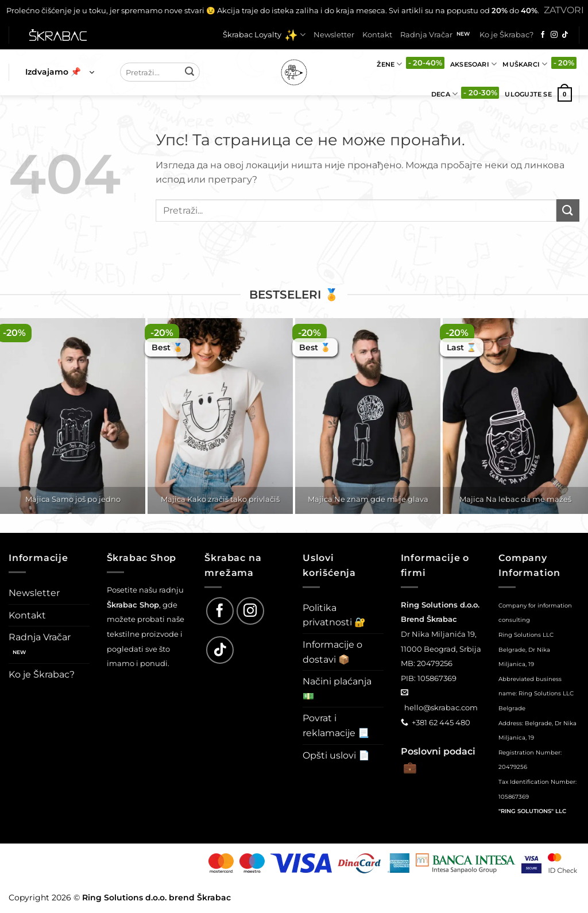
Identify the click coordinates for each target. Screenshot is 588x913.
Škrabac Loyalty (264, 35)
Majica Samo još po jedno (73, 499)
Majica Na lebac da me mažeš (515, 499)
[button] (60, 72)
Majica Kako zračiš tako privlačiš (220, 499)
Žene (389, 64)
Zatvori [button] (564, 10)
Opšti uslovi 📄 (336, 755)
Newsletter (334, 35)
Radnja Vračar (426, 35)
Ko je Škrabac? (506, 35)
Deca (444, 94)
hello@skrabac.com (441, 707)
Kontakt (377, 35)
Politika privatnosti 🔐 (334, 615)
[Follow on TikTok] (565, 35)
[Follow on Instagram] (554, 35)
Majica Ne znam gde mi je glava (368, 499)
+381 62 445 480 (441, 722)
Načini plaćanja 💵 (337, 689)
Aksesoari (473, 64)
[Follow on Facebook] (543, 35)
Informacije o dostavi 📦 (332, 652)
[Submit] (189, 72)
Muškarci (525, 64)
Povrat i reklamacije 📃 (336, 726)
